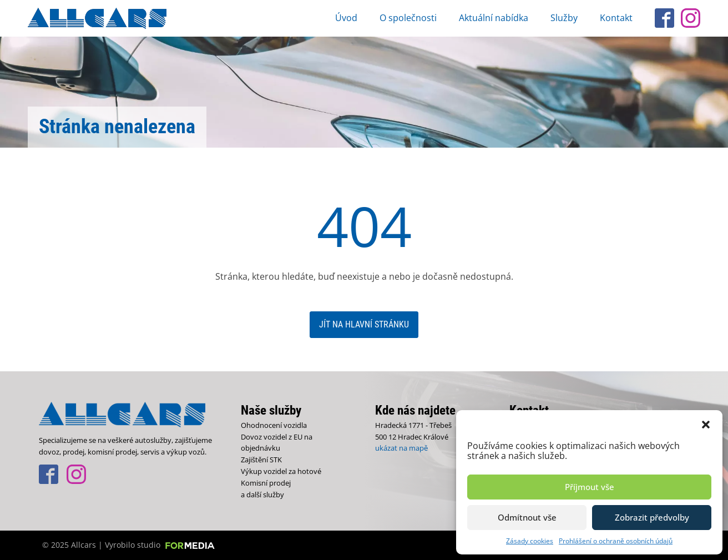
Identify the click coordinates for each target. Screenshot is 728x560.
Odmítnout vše (527, 517)
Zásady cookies (530, 541)
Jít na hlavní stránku (364, 324)
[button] (706, 424)
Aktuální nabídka (494, 18)
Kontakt (616, 18)
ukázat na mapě (401, 448)
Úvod (346, 18)
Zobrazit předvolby (652, 517)
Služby (564, 18)
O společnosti (408, 18)
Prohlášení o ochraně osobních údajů (616, 541)
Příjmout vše (590, 487)
